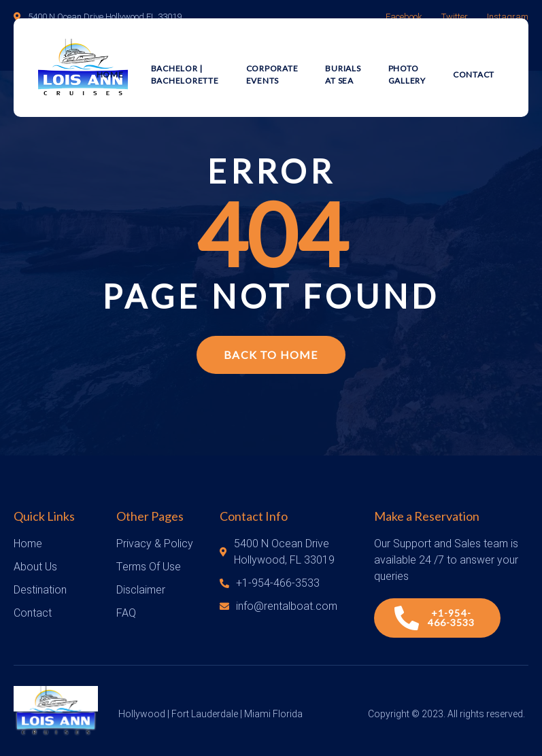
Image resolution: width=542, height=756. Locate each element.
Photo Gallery (407, 74)
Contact (474, 74)
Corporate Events (272, 74)
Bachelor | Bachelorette (185, 74)
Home (110, 74)
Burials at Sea (343, 74)
